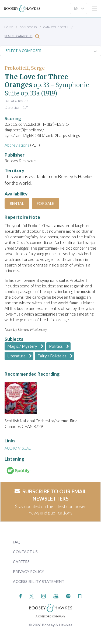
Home (9, 27)
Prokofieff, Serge (25, 68)
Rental (17, 203)
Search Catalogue (22, 36)
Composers (28, 27)
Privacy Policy (29, 571)
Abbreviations (17, 145)
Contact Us (25, 552)
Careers (21, 562)
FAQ (17, 542)
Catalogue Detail (56, 27)
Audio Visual (18, 448)
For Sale (46, 203)
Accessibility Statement (39, 581)
